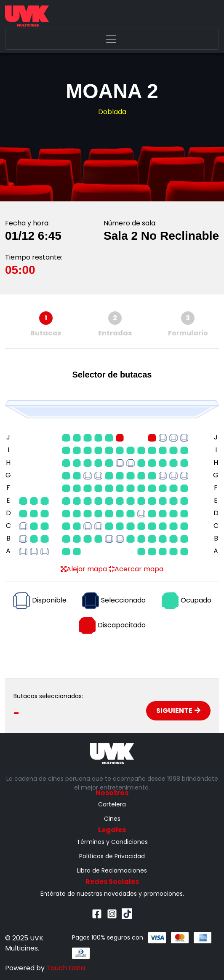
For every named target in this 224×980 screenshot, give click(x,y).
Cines (112, 819)
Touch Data (66, 968)
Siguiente (178, 711)
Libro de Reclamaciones (112, 870)
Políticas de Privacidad (112, 856)
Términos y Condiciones (112, 842)
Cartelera (112, 804)
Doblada (112, 112)
